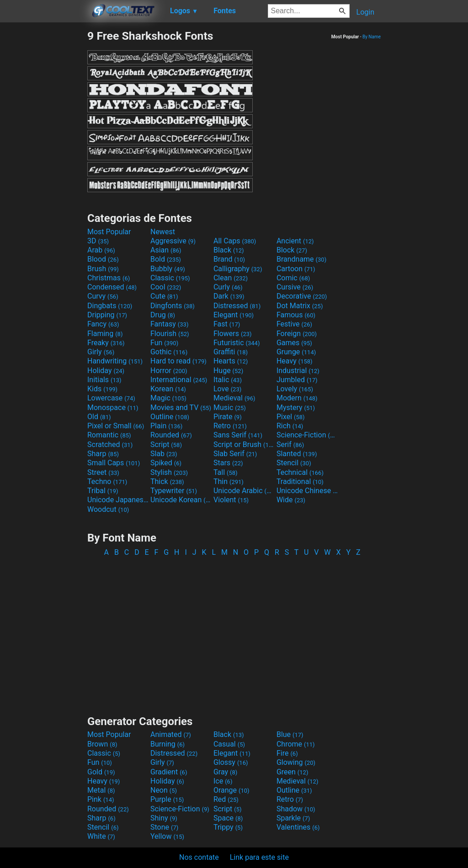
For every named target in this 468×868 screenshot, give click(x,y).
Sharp (103, 454)
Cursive (295, 287)
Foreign (297, 334)
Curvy (103, 296)
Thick (167, 481)
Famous (296, 315)
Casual (229, 744)
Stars (228, 463)
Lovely (295, 389)
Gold (101, 772)
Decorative (302, 296)
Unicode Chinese (307, 491)
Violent (231, 500)
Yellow (167, 836)
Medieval (234, 398)
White (101, 836)
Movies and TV (181, 408)
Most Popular (109, 232)
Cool (166, 287)
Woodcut (108, 509)
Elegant (234, 315)
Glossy (231, 762)
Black (229, 250)
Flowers (233, 334)
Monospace (113, 408)
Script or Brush (244, 445)
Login (365, 12)
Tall (226, 472)
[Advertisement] (43, 166)
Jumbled (297, 380)
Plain (166, 426)
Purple (167, 799)
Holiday (106, 371)
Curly (228, 287)
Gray (225, 772)
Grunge (296, 352)
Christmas (109, 278)
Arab (101, 250)
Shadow (296, 809)
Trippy (228, 827)
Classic (170, 278)
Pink (101, 799)
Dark (229, 296)
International (179, 380)
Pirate (228, 417)
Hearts (231, 361)
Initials (104, 380)
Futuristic (237, 343)
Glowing (296, 762)
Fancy (103, 324)
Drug (163, 315)
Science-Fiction (307, 435)
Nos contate (199, 857)
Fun (164, 343)
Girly (101, 352)
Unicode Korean (181, 500)
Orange (231, 790)
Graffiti (231, 352)
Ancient (295, 241)
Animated (171, 734)
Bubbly (168, 269)
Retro (230, 426)
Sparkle (293, 818)
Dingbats (110, 306)
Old (99, 417)
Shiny (164, 818)
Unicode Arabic (244, 491)
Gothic (169, 352)
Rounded (171, 435)
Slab (164, 454)
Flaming (105, 334)
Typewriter (174, 491)
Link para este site (259, 857)
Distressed (237, 306)
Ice (223, 781)
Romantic (109, 435)
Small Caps (114, 463)
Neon (164, 790)
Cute (164, 296)
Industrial (298, 371)
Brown (102, 744)
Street (103, 472)
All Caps (235, 241)
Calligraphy (238, 269)
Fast (227, 324)
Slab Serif (235, 454)
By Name (372, 37)
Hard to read (178, 361)
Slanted (297, 454)
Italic (228, 380)
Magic (168, 398)
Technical (300, 472)
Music (230, 408)
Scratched (110, 445)
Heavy (295, 361)
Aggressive (173, 241)
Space (228, 818)
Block (292, 250)
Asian (166, 250)
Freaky (106, 343)
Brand (229, 259)
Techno (107, 481)
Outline (170, 417)
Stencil (294, 463)
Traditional (300, 481)
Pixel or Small (116, 426)
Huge (228, 371)
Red (226, 799)
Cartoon (296, 269)
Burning (168, 744)
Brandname (301, 259)
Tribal (103, 491)
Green (292, 772)
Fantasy (169, 324)
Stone (164, 827)
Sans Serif (238, 435)
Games (294, 343)
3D (98, 241)
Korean (168, 389)
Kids (102, 389)
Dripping (107, 315)
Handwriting (115, 361)
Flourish (170, 334)
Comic (293, 278)
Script (166, 445)
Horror (169, 371)
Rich (290, 426)
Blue (290, 734)
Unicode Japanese (118, 500)
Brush (103, 269)
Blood (103, 259)
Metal (101, 790)
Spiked (166, 463)
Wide (291, 500)
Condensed (112, 287)
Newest (163, 232)
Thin (229, 481)
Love (227, 389)
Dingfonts (173, 306)
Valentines (298, 827)
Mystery (296, 408)
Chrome (296, 744)
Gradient (169, 772)
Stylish (169, 472)
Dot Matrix (300, 306)
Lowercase (111, 398)
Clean (231, 278)
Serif (290, 445)
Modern (297, 398)
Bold (166, 259)
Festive (294, 324)
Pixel (291, 417)
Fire (287, 753)
